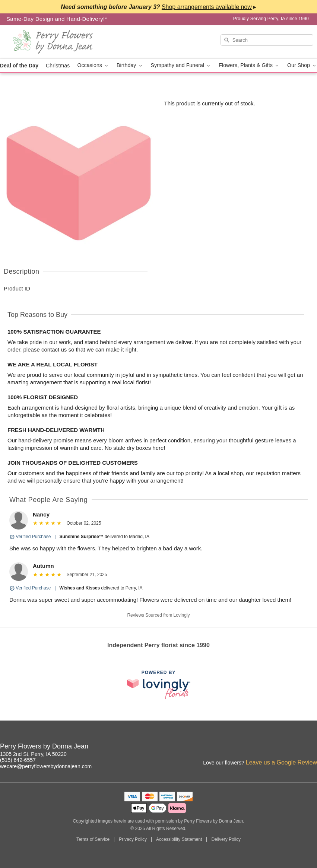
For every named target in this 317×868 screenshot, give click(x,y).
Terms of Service (93, 839)
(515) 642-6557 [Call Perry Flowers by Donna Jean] (18, 760)
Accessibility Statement (179, 839)
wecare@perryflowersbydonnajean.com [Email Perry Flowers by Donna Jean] (46, 766)
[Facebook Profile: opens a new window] (295, 747)
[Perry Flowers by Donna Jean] (54, 42)
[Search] (267, 40)
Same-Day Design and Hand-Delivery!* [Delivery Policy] (57, 19)
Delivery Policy (226, 839)
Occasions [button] (93, 65)
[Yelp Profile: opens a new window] (312, 747)
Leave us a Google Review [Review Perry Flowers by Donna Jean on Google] (281, 762)
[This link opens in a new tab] (159, 685)
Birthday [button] (130, 65)
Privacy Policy (133, 839)
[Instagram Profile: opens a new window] (279, 747)
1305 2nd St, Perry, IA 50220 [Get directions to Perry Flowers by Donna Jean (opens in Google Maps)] (33, 754)
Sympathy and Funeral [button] (181, 65)
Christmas (58, 66)
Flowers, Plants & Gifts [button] (249, 65)
